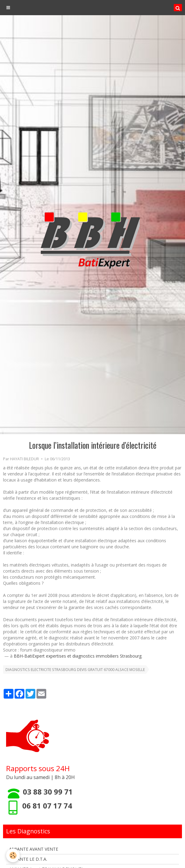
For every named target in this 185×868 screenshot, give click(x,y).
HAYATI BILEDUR (24, 459)
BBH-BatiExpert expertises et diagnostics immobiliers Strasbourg (78, 656)
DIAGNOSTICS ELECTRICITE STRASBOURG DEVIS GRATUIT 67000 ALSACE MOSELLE (75, 669)
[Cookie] (13, 855)
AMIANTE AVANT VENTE (34, 849)
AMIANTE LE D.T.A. (28, 859)
